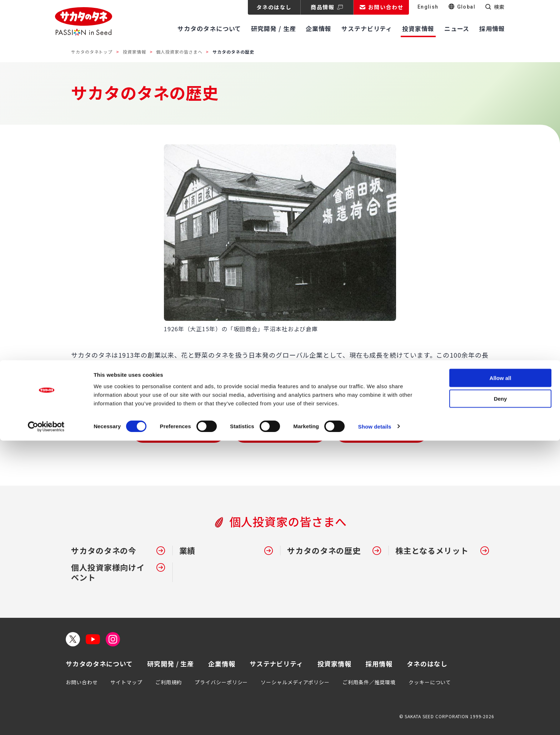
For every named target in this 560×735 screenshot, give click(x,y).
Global (466, 7)
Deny (501, 693)
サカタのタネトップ (92, 52)
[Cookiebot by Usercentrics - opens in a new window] (46, 721)
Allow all (501, 672)
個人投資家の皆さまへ (179, 52)
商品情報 (322, 7)
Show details (375, 721)
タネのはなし (274, 7)
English (428, 7)
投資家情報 (134, 52)
